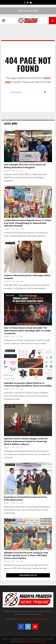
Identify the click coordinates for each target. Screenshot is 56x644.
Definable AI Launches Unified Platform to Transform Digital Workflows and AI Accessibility (28, 385)
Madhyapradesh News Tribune (35, 641)
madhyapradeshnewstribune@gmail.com (33, 619)
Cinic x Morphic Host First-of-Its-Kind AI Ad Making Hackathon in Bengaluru (25, 166)
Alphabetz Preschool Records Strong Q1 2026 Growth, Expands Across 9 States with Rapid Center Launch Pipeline (26, 556)
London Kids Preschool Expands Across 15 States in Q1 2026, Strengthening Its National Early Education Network (28, 223)
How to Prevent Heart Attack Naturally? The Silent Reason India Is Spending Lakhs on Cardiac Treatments (28, 331)
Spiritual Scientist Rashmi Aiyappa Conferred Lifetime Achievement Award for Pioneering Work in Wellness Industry (26, 441)
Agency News (10, 132)
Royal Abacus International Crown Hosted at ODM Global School (25, 499)
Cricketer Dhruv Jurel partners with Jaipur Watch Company (27, 277)
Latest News (11, 124)
